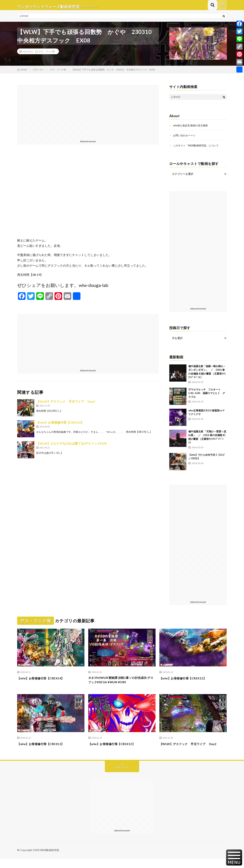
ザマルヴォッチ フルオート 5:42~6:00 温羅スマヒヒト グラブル (207, 396)
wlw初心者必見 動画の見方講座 (192, 129)
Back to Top (122, 777)
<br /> (88, 197)
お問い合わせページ (185, 138)
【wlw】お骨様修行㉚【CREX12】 (187, 681)
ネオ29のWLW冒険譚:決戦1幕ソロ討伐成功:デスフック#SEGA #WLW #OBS (121, 684)
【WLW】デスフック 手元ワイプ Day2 (66, 405)
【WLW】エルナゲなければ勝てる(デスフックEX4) (71, 447)
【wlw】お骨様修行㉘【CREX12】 (116, 748)
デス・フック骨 (47, 55)
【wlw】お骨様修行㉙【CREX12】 (45, 748)
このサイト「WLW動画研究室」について (198, 148)
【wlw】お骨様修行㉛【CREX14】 (45, 681)
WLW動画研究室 (50, 859)
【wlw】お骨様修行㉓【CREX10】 (60, 426)
